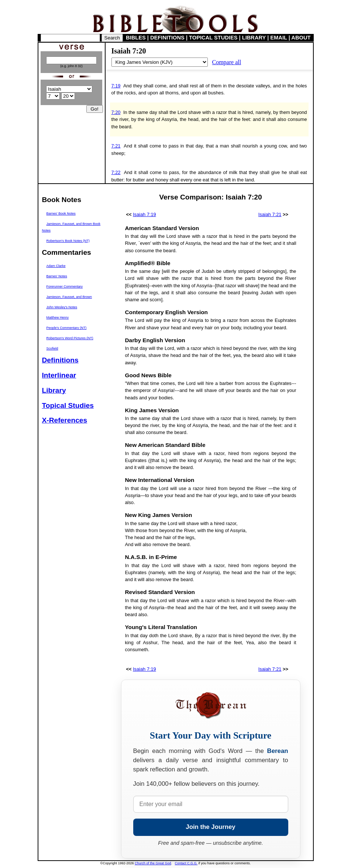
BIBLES (136, 38)
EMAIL (278, 38)
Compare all (227, 62)
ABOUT (301, 38)
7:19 (116, 86)
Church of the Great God (153, 863)
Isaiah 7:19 (144, 214)
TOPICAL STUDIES (213, 38)
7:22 (116, 172)
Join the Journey (210, 827)
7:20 (116, 112)
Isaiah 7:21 (270, 214)
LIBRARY (254, 38)
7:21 (116, 146)
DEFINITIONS (167, 38)
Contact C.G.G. (186, 863)
